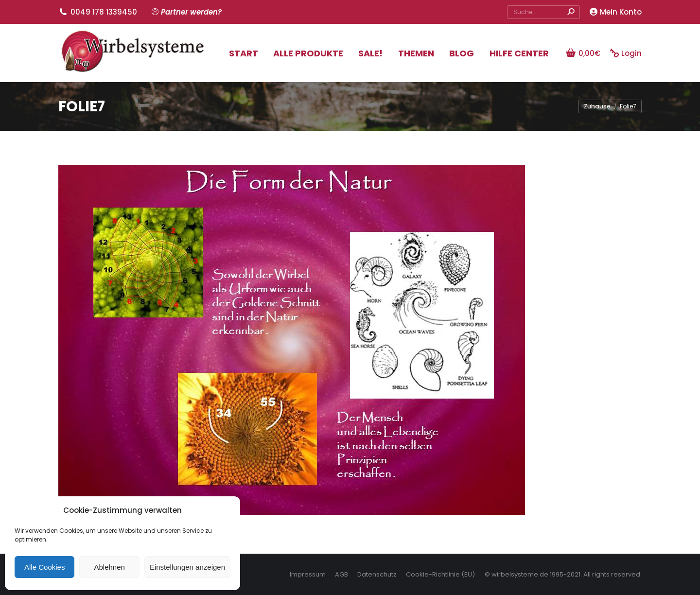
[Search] (543, 12)
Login (626, 53)
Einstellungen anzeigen (187, 567)
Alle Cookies (44, 567)
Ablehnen (109, 567)
